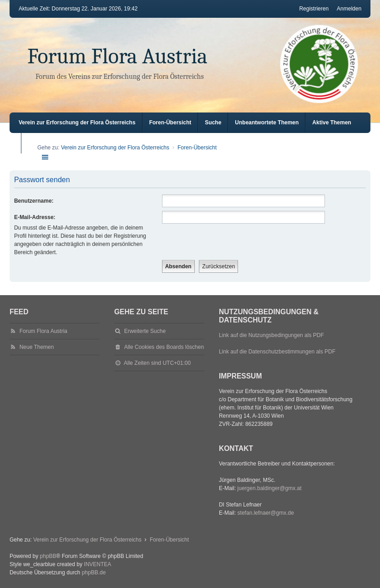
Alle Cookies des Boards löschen (164, 347)
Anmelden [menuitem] (349, 9)
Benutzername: (34, 201)
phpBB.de (94, 573)
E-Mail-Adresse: (35, 217)
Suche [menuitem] (213, 123)
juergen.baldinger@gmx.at (270, 488)
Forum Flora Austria (117, 56)
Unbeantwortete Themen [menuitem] (267, 123)
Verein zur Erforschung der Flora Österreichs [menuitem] (77, 123)
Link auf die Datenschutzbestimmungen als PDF (277, 352)
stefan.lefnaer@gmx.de (266, 513)
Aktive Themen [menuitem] (332, 123)
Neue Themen (37, 347)
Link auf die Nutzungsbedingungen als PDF (271, 335)
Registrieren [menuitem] (314, 9)
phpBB (48, 556)
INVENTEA (97, 564)
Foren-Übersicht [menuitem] (170, 123)
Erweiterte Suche (145, 331)
